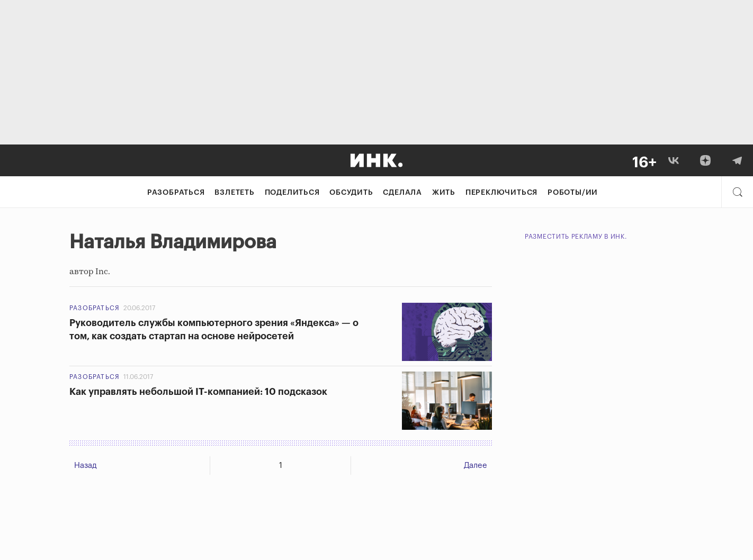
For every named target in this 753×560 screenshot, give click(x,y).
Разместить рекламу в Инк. (576, 237)
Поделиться (292, 193)
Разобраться (176, 193)
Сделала (402, 193)
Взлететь (234, 193)
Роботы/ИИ (573, 193)
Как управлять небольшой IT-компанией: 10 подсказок (198, 392)
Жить (444, 193)
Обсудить (351, 193)
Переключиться (501, 193)
